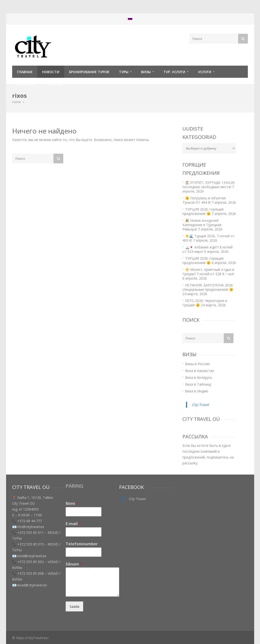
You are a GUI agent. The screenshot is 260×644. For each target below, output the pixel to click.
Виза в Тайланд (198, 384)
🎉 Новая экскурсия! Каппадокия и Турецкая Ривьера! (202, 225)
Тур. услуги (174, 72)
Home (17, 102)
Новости (51, 72)
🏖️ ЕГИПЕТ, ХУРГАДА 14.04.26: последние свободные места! (209, 185)
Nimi (72, 504)
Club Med (26, 84)
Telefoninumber (82, 544)
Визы (146, 72)
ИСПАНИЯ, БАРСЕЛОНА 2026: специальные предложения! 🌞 (208, 287)
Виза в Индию (197, 391)
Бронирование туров (89, 72)
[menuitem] (130, 18)
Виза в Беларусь (199, 377)
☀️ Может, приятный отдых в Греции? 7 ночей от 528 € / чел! (208, 272)
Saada (74, 606)
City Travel (200, 405)
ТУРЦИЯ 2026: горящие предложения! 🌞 (203, 211)
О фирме (55, 84)
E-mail (73, 524)
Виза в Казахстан (200, 371)
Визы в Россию (197, 364)
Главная (25, 72)
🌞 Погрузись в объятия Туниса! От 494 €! (204, 200)
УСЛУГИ (205, 72)
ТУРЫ (124, 72)
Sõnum (74, 564)
